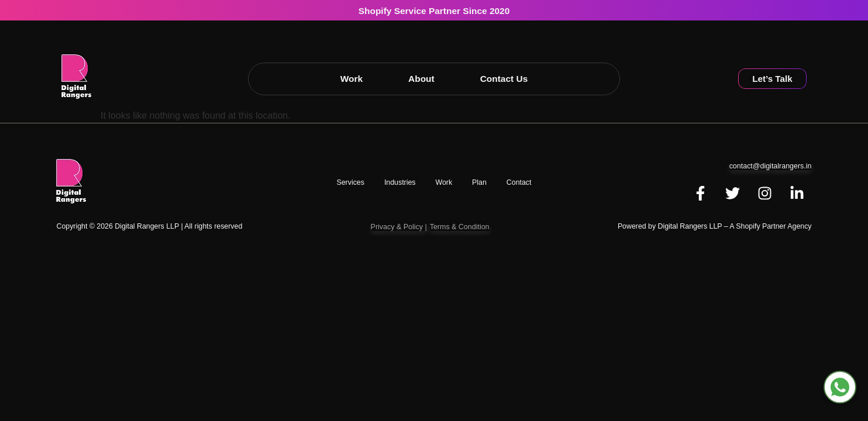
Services (350, 182)
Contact (519, 182)
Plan (479, 182)
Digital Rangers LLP (690, 226)
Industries (400, 182)
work (444, 182)
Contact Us (504, 79)
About (421, 79)
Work (352, 79)
